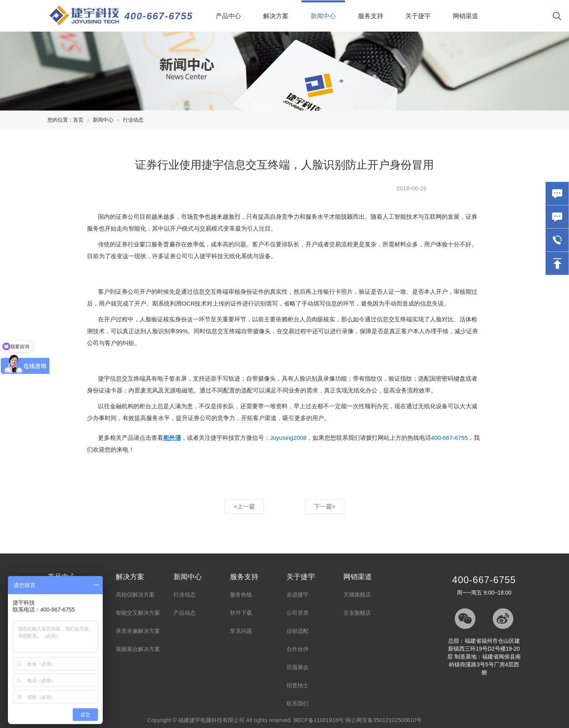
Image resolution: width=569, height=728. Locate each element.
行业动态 (133, 120)
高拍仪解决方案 (135, 595)
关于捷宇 (418, 16)
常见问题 (241, 631)
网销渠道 (465, 16)
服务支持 (371, 16)
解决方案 (276, 16)
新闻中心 (328, 10)
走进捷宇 (298, 595)
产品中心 (228, 16)
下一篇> (325, 506)
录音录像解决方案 (138, 631)
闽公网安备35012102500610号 (383, 720)
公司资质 (298, 613)
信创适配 (298, 631)
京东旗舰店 (357, 613)
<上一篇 (244, 506)
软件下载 (241, 613)
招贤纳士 (298, 685)
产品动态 (185, 613)
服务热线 (241, 595)
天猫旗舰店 (357, 595)
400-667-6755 (159, 16)
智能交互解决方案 (138, 613)
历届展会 (298, 667)
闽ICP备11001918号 (319, 720)
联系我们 (298, 704)
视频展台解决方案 (138, 649)
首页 (78, 120)
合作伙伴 (298, 649)
